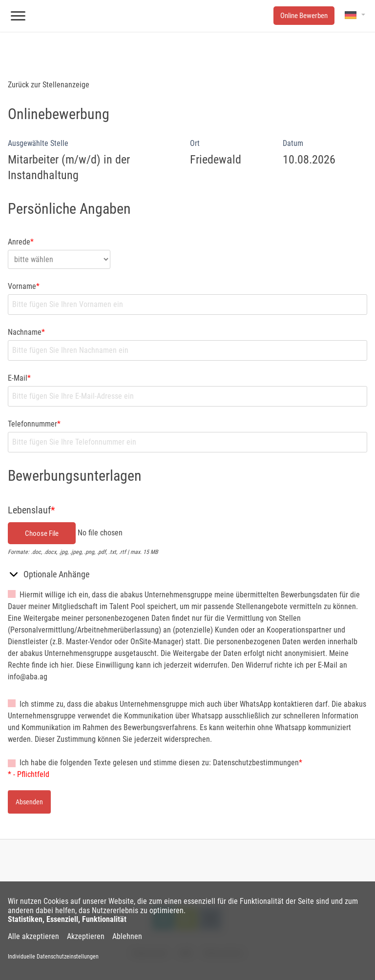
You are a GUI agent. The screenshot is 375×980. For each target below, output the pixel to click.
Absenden (29, 802)
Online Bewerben (304, 16)
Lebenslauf (31, 510)
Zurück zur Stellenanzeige (49, 85)
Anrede (21, 242)
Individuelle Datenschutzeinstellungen (53, 957)
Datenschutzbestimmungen (256, 763)
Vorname (24, 286)
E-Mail (19, 378)
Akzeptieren (86, 937)
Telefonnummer (34, 424)
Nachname (26, 332)
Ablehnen (127, 937)
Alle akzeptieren (33, 937)
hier (66, 665)
